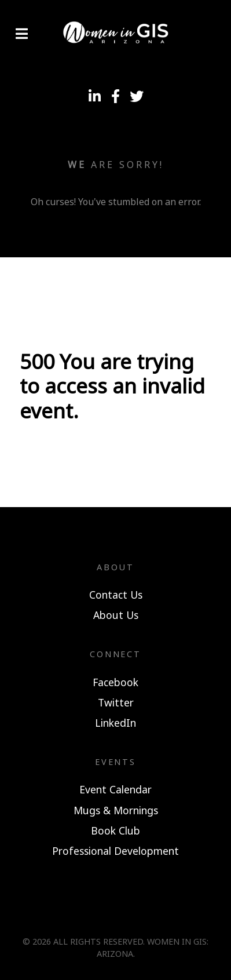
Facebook (115, 682)
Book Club (115, 830)
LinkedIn (115, 723)
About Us (116, 615)
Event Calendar (115, 789)
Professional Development (115, 851)
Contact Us (116, 595)
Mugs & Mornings (116, 810)
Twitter (116, 702)
